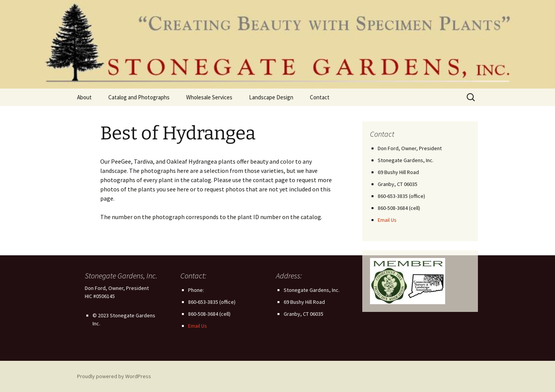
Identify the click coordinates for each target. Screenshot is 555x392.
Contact (320, 97)
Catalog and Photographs (139, 97)
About (84, 97)
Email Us (387, 220)
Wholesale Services (209, 97)
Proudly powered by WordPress (114, 376)
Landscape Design (271, 97)
